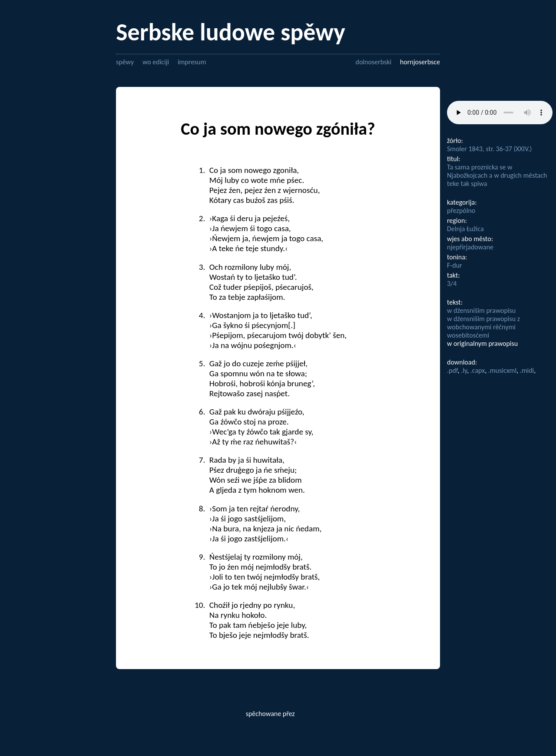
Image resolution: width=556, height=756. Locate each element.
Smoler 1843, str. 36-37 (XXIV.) (489, 149)
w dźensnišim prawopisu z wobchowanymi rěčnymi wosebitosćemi (483, 327)
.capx (478, 370)
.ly (464, 370)
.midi (527, 370)
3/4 (452, 283)
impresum (192, 62)
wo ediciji (156, 62)
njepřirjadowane (470, 247)
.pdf (452, 370)
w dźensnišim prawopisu (481, 310)
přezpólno (461, 211)
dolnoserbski (373, 62)
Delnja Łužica (465, 229)
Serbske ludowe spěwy (231, 32)
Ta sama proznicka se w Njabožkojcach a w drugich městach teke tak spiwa (497, 175)
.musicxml (502, 370)
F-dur (455, 265)
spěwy (125, 62)
